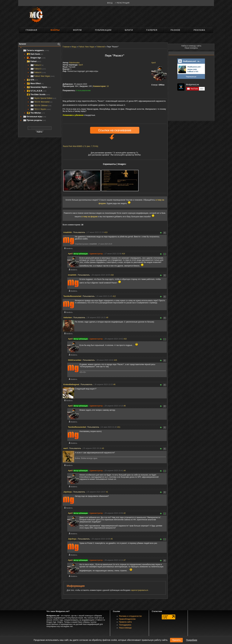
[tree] (40, 85)
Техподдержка (125, 625)
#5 (112, 539)
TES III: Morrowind (41, 102)
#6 (114, 385)
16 (101, 86)
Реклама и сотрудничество (130, 616)
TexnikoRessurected (72, 296)
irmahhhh (68, 232)
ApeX (154, 63)
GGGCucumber (75, 360)
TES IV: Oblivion (41, 106)
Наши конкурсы (191, 48)
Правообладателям (127, 619)
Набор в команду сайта (191, 46)
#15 (115, 360)
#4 (125, 471)
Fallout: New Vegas (42, 76)
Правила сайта (125, 622)
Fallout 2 (37, 65)
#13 (106, 232)
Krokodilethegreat (71, 385)
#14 (123, 254)
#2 (125, 513)
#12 (114, 296)
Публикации (103, 30)
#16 (112, 275)
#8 (125, 406)
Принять (176, 640)
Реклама (199, 30)
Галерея (152, 30)
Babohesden (74, 63)
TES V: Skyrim (40, 109)
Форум (77, 30)
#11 (119, 427)
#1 (107, 492)
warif (66, 448)
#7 (125, 560)
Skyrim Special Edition (43, 98)
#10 (125, 339)
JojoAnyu (68, 492)
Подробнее (192, 640)
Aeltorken (68, 318)
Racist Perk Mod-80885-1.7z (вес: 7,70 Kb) (81, 146)
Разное (175, 30)
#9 (107, 318)
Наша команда (125, 628)
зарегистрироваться (140, 590)
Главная (31, 30)
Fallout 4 (38, 72)
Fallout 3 (38, 69)
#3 (103, 448)
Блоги (129, 30)
